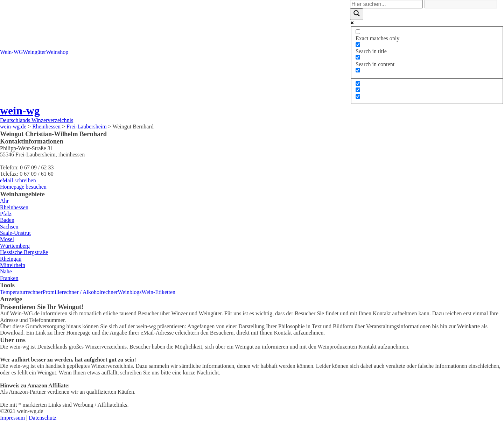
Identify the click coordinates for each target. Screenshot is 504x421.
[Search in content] (358, 57)
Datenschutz (43, 418)
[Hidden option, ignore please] (358, 83)
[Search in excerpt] (358, 70)
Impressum (12, 418)
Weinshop (57, 52)
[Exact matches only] (358, 32)
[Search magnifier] (357, 14)
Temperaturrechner (21, 292)
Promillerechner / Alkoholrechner (80, 292)
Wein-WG (11, 52)
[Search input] (386, 4)
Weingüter (34, 52)
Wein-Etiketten (159, 292)
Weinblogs (130, 292)
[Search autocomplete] (461, 4)
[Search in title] (358, 45)
